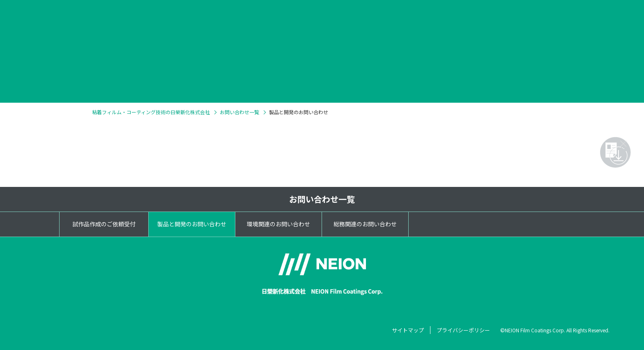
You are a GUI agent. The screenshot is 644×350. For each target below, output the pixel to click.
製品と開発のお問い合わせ (192, 224)
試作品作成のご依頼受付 (104, 224)
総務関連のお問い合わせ (365, 224)
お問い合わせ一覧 (322, 199)
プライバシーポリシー (463, 330)
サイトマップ (408, 330)
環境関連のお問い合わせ (278, 224)
